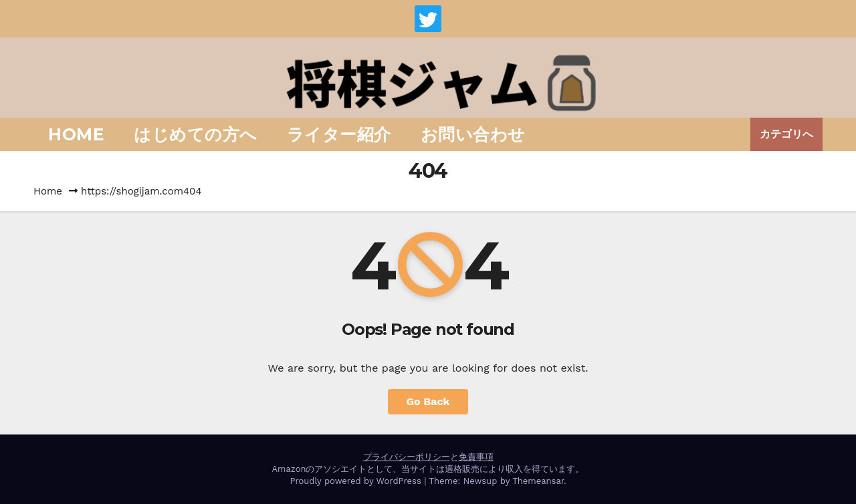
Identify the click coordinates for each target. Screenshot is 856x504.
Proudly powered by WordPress (357, 481)
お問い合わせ (473, 134)
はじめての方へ (196, 134)
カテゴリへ (786, 134)
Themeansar (538, 481)
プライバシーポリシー (407, 457)
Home (76, 134)
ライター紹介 (339, 134)
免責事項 (476, 457)
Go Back (428, 401)
